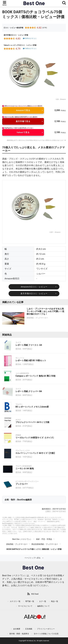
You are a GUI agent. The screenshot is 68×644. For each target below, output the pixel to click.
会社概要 (17, 629)
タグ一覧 (43, 601)
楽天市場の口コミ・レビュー (34, 293)
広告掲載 (29, 629)
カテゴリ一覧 (15, 601)
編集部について (43, 606)
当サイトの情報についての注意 (46, 634)
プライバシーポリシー (46, 629)
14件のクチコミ (30, 49)
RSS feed (35, 594)
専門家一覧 (30, 601)
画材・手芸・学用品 (44, 539)
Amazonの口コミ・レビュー (34, 287)
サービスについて (25, 606)
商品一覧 (55, 601)
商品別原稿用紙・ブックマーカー (45, 544)
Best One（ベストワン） (22, 539)
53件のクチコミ (30, 38)
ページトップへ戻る (33, 558)
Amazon (63, 99)
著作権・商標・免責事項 (19, 634)
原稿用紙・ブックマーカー (17, 544)
